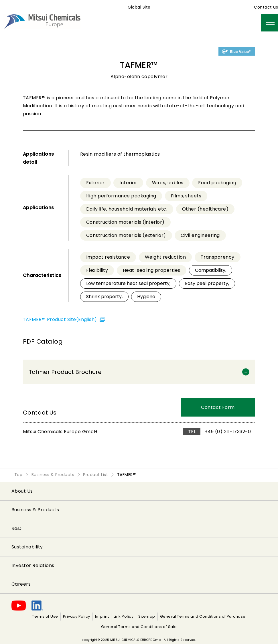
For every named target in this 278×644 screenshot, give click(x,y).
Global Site (139, 7)
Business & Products (35, 510)
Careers (21, 584)
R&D (16, 528)
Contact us (266, 7)
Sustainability (27, 547)
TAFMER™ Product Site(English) (61, 319)
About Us (22, 491)
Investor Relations (33, 565)
